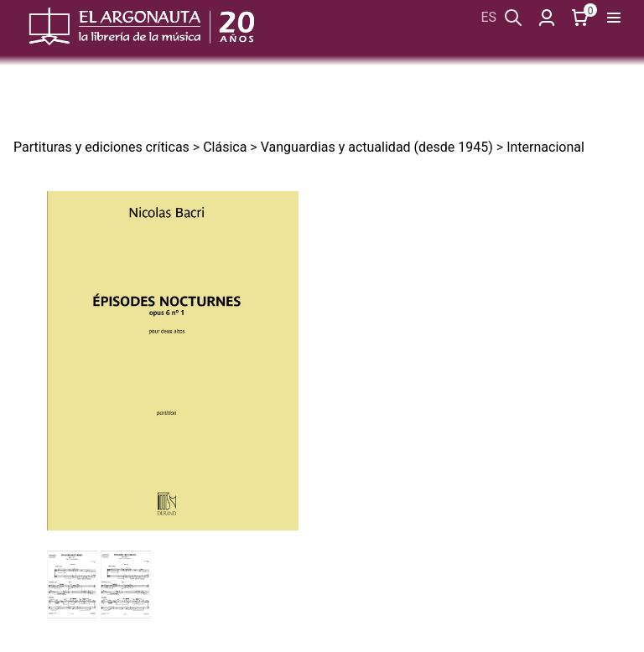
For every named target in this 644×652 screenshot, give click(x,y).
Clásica (225, 147)
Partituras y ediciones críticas (101, 147)
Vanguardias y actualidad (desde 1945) (377, 147)
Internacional (545, 147)
